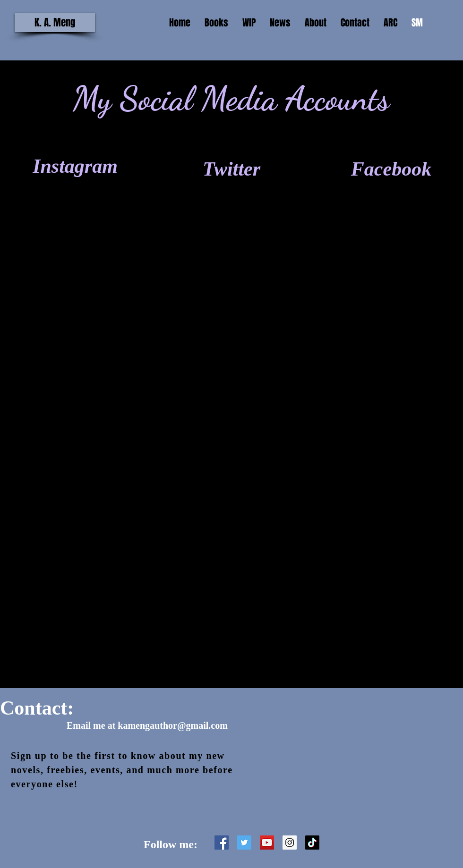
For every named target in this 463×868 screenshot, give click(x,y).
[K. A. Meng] (55, 23)
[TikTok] (312, 843)
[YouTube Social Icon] (267, 843)
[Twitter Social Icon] (244, 843)
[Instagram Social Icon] (290, 843)
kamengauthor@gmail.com (172, 725)
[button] (445, 22)
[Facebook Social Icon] (222, 843)
